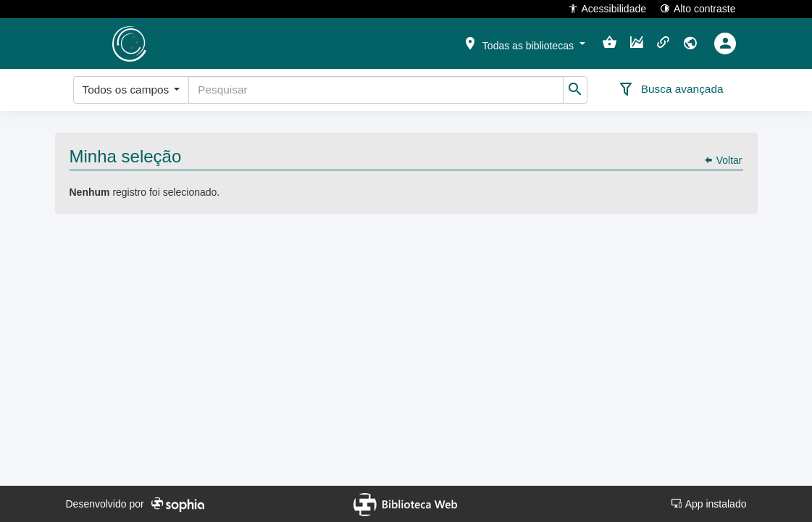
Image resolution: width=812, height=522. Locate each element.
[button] (524, 43)
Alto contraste (698, 8)
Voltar (723, 160)
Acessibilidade (607, 8)
